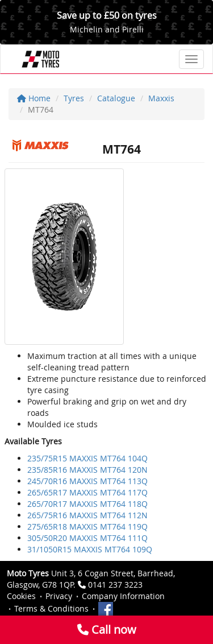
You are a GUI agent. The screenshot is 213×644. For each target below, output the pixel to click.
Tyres (74, 98)
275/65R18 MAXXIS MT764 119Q (87, 527)
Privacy (59, 596)
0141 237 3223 (115, 585)
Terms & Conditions (51, 608)
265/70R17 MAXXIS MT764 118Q (87, 504)
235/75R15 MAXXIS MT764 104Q (87, 458)
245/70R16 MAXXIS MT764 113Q (87, 481)
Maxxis (161, 98)
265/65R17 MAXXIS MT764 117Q (87, 492)
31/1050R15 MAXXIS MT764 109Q (90, 549)
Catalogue (116, 98)
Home (34, 98)
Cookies (21, 596)
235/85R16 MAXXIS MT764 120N (87, 470)
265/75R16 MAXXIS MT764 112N (87, 515)
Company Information (123, 596)
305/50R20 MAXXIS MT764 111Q (87, 538)
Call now (107, 629)
